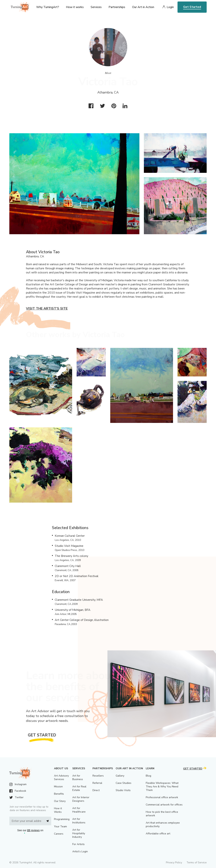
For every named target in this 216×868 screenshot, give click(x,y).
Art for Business (78, 777)
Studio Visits (123, 790)
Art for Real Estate (79, 788)
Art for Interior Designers (81, 799)
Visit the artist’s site (47, 308)
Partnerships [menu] (117, 7)
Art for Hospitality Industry (79, 833)
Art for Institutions (79, 821)
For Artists (78, 844)
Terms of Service (197, 862)
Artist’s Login (80, 851)
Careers (59, 834)
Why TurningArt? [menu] (48, 7)
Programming (62, 819)
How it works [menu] (75, 7)
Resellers (98, 776)
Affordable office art (158, 834)
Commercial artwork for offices (164, 805)
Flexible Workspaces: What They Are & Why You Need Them (162, 787)
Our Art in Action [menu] (143, 7)
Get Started (192, 7)
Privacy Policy (174, 862)
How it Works (58, 810)
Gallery (120, 776)
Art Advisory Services (61, 777)
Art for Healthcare (79, 810)
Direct (96, 790)
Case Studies (124, 783)
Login (170, 7)
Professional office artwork (162, 797)
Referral (97, 783)
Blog (148, 776)
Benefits (59, 794)
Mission (58, 787)
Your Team (60, 826)
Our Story (60, 801)
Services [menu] (96, 7)
